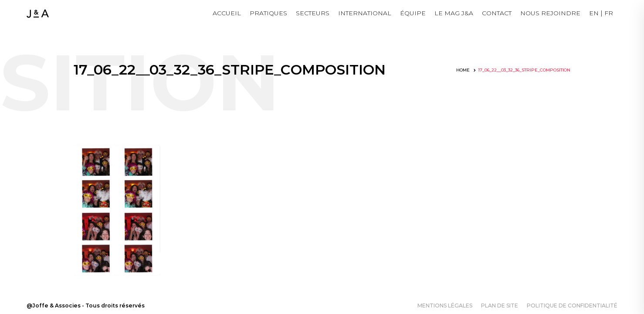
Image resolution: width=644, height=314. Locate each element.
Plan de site (500, 305)
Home (463, 70)
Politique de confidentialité (572, 305)
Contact (497, 13)
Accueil (227, 13)
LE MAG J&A (454, 13)
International (365, 13)
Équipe (413, 13)
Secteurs (313, 13)
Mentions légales (445, 305)
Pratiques (268, 13)
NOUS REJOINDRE (550, 13)
